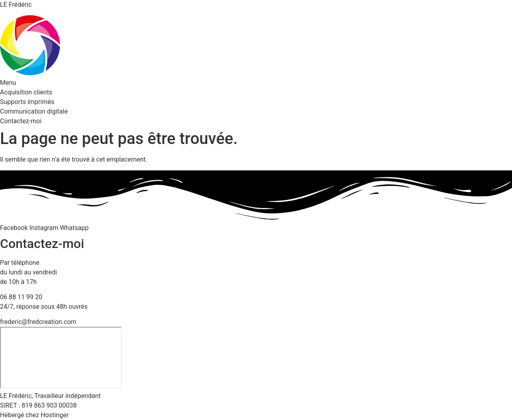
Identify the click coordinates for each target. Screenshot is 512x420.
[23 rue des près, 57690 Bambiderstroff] (61, 358)
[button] (256, 83)
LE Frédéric (16, 5)
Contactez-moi (21, 121)
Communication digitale (34, 111)
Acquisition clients (26, 92)
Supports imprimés (27, 102)
